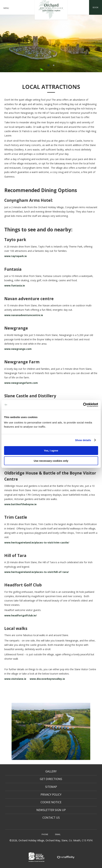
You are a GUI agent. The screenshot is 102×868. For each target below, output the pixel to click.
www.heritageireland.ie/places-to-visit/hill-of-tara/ (37, 572)
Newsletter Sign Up (51, 810)
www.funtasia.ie (15, 285)
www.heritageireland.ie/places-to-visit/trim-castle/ (37, 542)
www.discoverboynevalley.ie (47, 679)
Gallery (51, 771)
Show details (83, 440)
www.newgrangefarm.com (21, 383)
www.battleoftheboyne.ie (20, 504)
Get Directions (51, 779)
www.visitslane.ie (15, 679)
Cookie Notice (51, 802)
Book (96, 7)
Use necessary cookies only (51, 461)
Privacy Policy (51, 795)
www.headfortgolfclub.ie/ (21, 615)
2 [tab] (54, 65)
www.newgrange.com (18, 349)
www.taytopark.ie (16, 256)
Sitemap (51, 787)
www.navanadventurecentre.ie (24, 315)
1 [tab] (48, 65)
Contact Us (51, 818)
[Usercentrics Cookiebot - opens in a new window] (83, 405)
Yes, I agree (51, 451)
